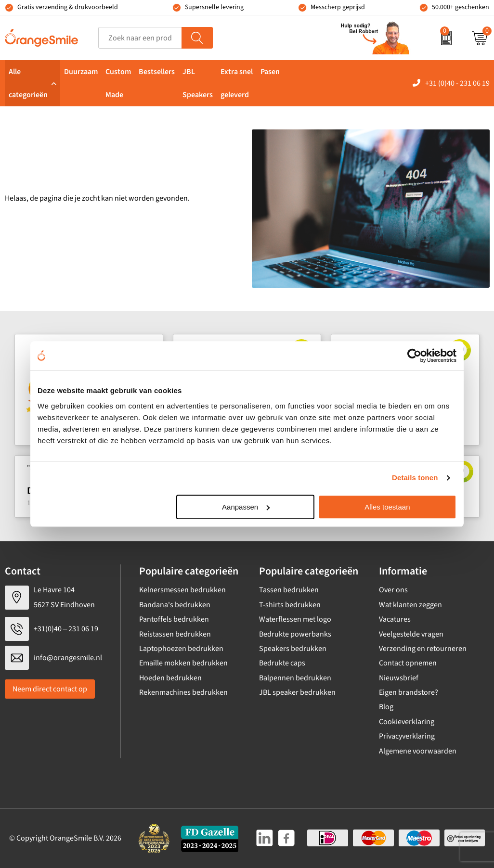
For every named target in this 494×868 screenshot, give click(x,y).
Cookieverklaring (407, 722)
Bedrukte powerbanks (295, 634)
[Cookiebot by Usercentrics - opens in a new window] (414, 356)
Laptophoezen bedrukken (181, 649)
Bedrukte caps (282, 663)
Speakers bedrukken (293, 649)
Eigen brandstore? (409, 692)
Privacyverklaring (407, 736)
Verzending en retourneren (423, 649)
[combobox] (140, 38)
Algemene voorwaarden (418, 751)
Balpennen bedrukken (295, 678)
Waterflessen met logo (295, 619)
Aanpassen (246, 507)
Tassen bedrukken (289, 590)
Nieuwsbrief (399, 678)
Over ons (393, 590)
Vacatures (395, 619)
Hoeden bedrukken (170, 678)
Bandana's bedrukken (175, 605)
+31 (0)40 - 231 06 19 (457, 83)
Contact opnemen (408, 663)
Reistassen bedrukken (175, 634)
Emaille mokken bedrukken (183, 663)
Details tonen (415, 478)
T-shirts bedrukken (290, 605)
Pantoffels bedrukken (174, 619)
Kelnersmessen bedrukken (182, 590)
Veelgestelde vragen (411, 634)
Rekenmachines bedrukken (183, 692)
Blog (386, 707)
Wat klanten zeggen (410, 605)
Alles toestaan (387, 507)
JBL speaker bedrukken (297, 692)
